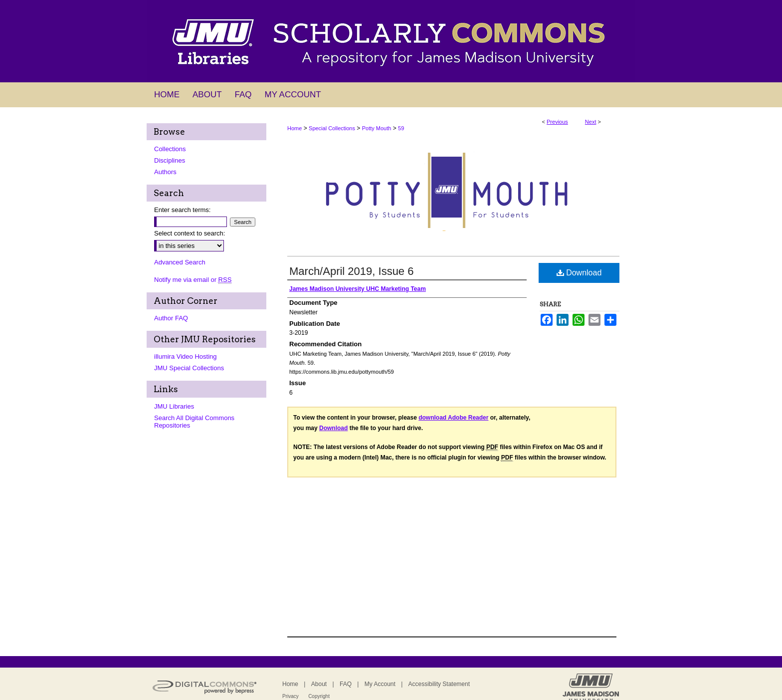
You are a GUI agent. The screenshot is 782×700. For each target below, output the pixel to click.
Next (591, 122)
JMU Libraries (174, 406)
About (319, 684)
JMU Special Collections (189, 368)
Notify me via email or (193, 280)
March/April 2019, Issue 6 (351, 271)
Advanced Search (180, 262)
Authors (165, 172)
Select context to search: (190, 233)
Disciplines (170, 160)
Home (294, 128)
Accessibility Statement (439, 684)
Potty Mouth (377, 128)
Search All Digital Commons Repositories (194, 422)
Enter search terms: (182, 210)
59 (401, 128)
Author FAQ (171, 318)
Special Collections (332, 128)
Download (579, 273)
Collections (170, 149)
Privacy (291, 696)
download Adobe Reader (453, 418)
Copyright (319, 696)
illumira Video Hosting (186, 356)
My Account (380, 684)
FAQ (346, 684)
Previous (557, 122)
